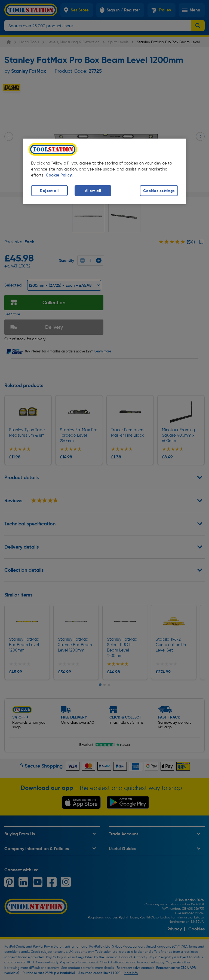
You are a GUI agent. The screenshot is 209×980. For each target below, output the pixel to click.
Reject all (49, 190)
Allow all (93, 190)
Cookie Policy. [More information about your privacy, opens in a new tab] (59, 175)
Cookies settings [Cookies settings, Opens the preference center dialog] (159, 190)
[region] (104, 171)
